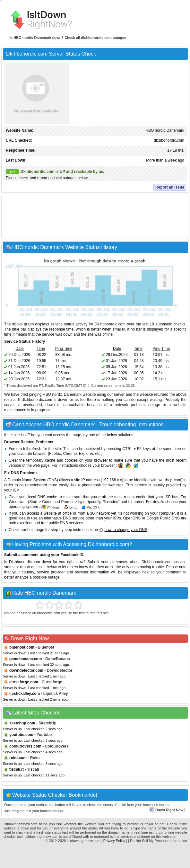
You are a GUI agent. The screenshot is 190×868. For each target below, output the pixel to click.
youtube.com (21, 735)
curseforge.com (24, 682)
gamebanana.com (26, 659)
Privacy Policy (114, 841)
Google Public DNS (163, 518)
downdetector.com (26, 670)
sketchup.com (22, 723)
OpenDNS (132, 518)
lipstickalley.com (25, 694)
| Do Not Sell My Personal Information (158, 841)
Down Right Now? (167, 810)
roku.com (18, 758)
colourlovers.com (25, 746)
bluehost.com (22, 647)
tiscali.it (17, 769)
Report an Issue (170, 187)
